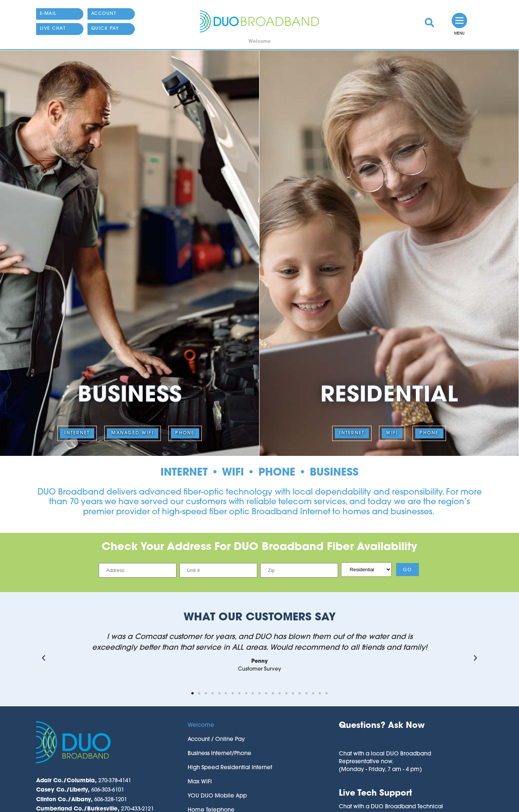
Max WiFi (200, 782)
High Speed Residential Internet (230, 768)
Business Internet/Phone (219, 754)
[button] (44, 658)
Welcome (201, 725)
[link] (429, 23)
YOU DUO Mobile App (217, 796)
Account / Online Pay (216, 740)
